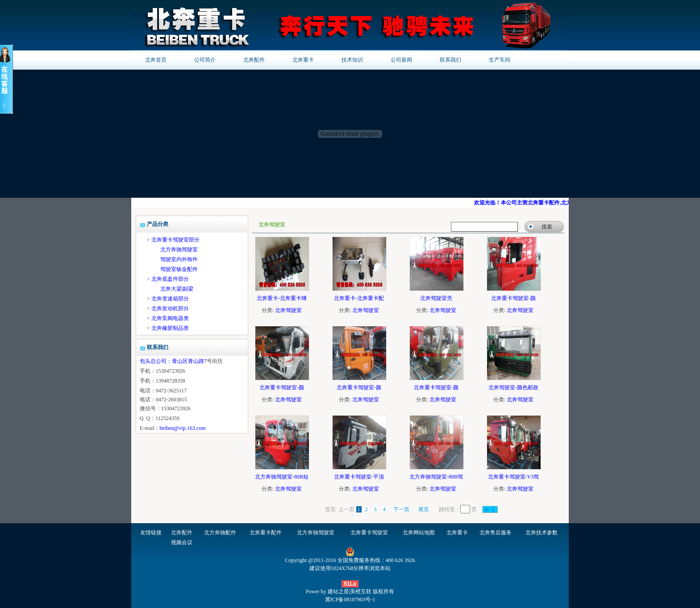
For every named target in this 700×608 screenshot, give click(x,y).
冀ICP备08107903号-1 (350, 600)
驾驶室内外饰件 (179, 259)
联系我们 (450, 60)
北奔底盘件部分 (170, 279)
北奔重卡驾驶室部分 (175, 240)
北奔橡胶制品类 (170, 328)
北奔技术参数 (542, 533)
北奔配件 (254, 60)
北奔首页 (156, 60)
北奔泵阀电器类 (170, 318)
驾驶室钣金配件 (179, 269)
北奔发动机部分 (170, 308)
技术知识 (352, 60)
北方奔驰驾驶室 (179, 250)
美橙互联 (361, 591)
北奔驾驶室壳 (436, 298)
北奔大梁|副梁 (177, 289)
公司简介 (205, 60)
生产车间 (500, 60)
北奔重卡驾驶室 (369, 533)
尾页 (424, 509)
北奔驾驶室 (288, 310)
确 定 (490, 509)
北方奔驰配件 (220, 533)
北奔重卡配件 (266, 533)
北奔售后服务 (496, 533)
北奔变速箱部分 (170, 299)
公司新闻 (401, 60)
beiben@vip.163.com (182, 428)
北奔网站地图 (419, 533)
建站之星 (338, 591)
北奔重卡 (303, 60)
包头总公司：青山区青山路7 (173, 361)
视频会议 (182, 542)
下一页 (401, 509)
